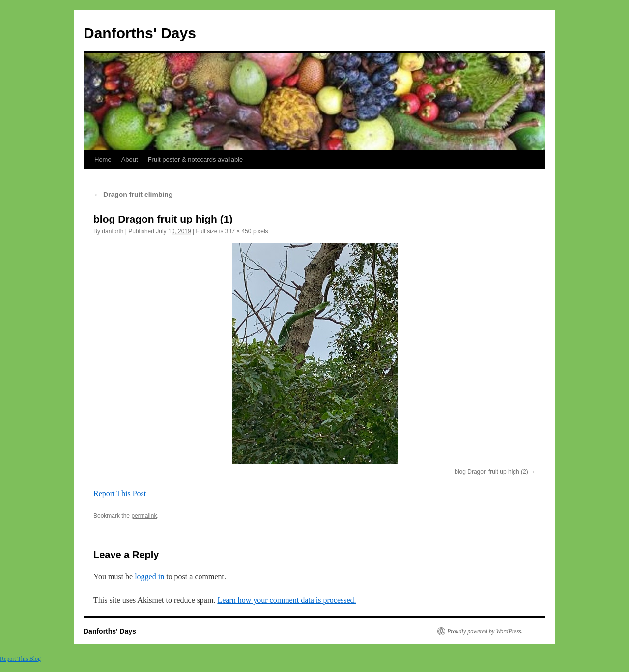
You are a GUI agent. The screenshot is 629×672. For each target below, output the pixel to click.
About (130, 159)
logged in (149, 576)
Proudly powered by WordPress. (485, 631)
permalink (144, 516)
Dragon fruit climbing (133, 195)
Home (103, 159)
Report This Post (120, 493)
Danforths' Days (140, 33)
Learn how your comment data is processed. (286, 600)
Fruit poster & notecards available (196, 159)
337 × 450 (238, 231)
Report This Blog (20, 659)
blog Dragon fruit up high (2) (491, 472)
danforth (113, 231)
